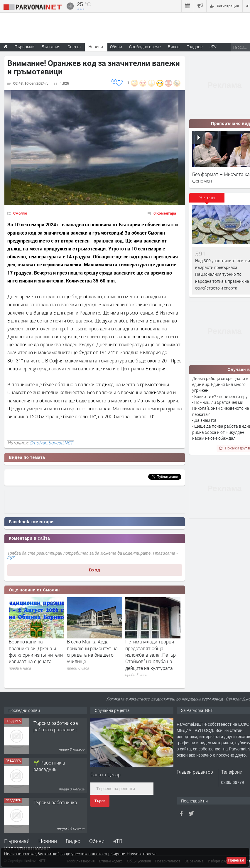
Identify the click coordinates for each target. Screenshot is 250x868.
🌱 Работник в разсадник (49, 766)
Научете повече (142, 854)
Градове (195, 47)
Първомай (17, 841)
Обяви (97, 841)
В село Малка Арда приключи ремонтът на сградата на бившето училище (92, 651)
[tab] (207, 200)
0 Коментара (165, 213)
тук (11, 557)
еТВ (118, 841)
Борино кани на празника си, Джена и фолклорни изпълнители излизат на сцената (36, 651)
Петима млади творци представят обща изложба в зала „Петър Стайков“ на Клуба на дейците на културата (151, 655)
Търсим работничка (55, 802)
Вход (95, 570)
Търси (100, 801)
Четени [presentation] (207, 197)
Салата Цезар (105, 774)
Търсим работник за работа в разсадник (56, 726)
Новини (96, 47)
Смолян (20, 213)
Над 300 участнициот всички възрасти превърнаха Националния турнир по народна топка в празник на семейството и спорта (223, 274)
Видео (73, 841)
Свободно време (145, 47)
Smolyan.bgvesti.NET (51, 443)
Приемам (236, 860)
